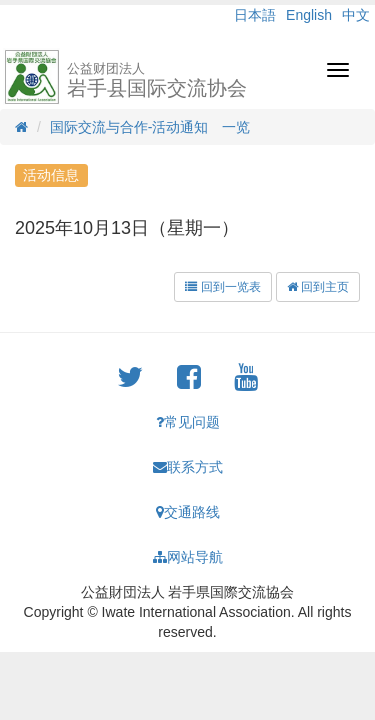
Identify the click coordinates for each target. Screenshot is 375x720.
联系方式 (188, 467)
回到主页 (318, 287)
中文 (356, 15)
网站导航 (188, 557)
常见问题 (188, 422)
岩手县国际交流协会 (157, 80)
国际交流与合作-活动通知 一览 (150, 127)
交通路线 (188, 512)
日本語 (255, 15)
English (309, 15)
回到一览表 (222, 287)
